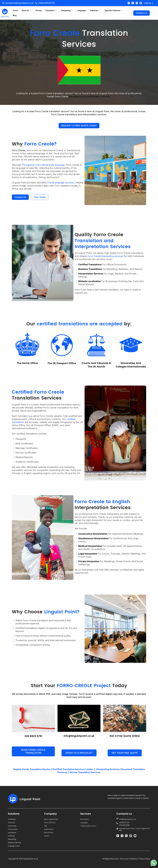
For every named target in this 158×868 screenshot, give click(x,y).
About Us (26, 10)
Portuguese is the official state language (43, 165)
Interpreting (67, 10)
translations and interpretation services (90, 96)
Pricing (39, 10)
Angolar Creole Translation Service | (33, 769)
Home (15, 10)
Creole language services (61, 183)
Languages (82, 10)
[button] (79, 753)
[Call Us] (152, 3)
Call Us (148, 3)
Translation (51, 10)
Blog (15, 15)
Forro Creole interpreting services (105, 256)
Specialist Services (114, 10)
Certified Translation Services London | (74, 769)
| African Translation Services (84, 772)
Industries (95, 10)
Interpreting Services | (108, 769)
